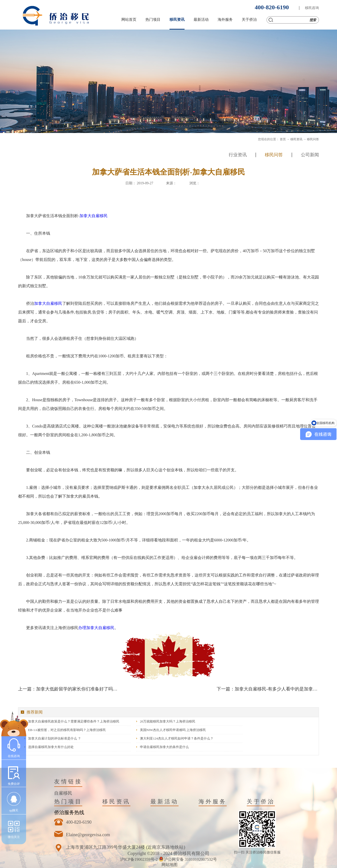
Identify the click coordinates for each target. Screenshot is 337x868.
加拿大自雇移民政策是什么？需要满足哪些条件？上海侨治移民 (74, 721)
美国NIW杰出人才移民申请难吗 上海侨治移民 (173, 730)
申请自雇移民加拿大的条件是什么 (164, 747)
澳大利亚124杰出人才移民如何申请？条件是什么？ (177, 738)
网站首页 (129, 20)
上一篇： (69, 689)
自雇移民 (63, 793)
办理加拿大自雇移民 (96, 628)
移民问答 (313, 139)
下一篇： (268, 689)
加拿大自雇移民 (94, 216)
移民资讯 (296, 139)
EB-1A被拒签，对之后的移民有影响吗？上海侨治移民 (67, 730)
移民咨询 (312, 8)
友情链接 (68, 781)
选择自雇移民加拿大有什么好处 (51, 747)
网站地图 (168, 865)
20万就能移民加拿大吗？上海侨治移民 (168, 721)
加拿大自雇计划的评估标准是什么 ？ (55, 738)
